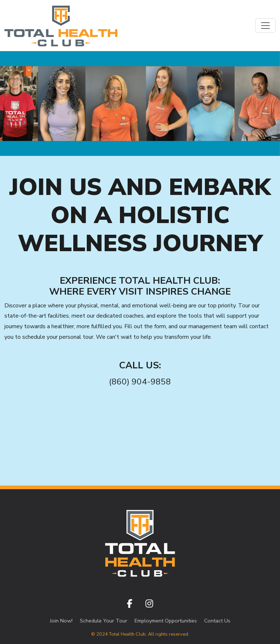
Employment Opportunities (166, 621)
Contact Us (217, 621)
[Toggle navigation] (265, 26)
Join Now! (61, 621)
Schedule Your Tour (104, 621)
